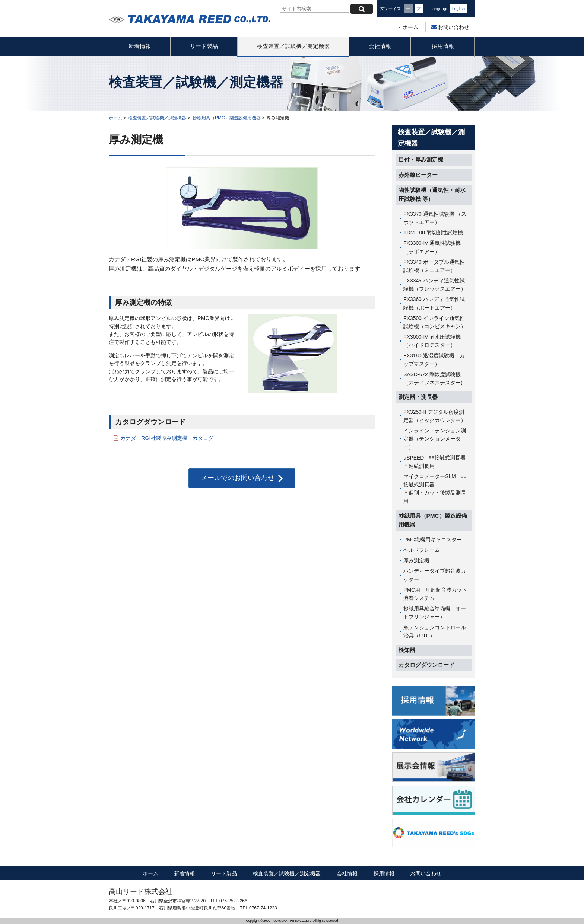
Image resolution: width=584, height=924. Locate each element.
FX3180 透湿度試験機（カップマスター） (434, 359)
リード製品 (204, 46)
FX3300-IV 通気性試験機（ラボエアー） (432, 247)
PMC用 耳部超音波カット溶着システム (435, 594)
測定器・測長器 (418, 397)
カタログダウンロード (426, 665)
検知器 (407, 650)
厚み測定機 (416, 560)
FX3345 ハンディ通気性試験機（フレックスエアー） (435, 285)
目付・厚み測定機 (421, 159)
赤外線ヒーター (418, 175)
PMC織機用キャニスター (433, 540)
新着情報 (140, 46)
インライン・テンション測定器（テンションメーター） (435, 439)
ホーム (410, 27)
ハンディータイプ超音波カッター (435, 575)
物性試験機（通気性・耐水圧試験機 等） (432, 195)
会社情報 (380, 46)
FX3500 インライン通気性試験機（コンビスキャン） (435, 322)
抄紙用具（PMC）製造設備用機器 (227, 118)
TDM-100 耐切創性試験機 (433, 233)
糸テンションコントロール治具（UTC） (435, 632)
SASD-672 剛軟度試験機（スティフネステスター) (433, 378)
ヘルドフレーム (422, 550)
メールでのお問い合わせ (242, 478)
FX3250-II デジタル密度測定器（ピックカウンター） (435, 416)
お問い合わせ (450, 27)
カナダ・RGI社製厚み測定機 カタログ (167, 438)
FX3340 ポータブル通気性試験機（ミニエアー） (434, 266)
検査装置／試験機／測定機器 (293, 46)
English (458, 9)
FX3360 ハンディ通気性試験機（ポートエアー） (434, 303)
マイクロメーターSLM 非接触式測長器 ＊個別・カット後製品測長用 (437, 489)
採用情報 (443, 46)
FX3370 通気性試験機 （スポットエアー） (435, 218)
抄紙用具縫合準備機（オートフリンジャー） (435, 613)
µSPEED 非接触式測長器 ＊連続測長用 (437, 462)
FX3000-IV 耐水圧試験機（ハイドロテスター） (432, 341)
